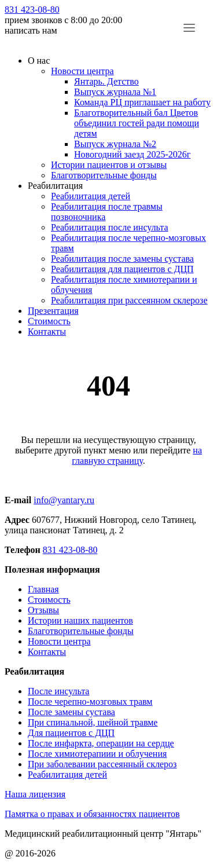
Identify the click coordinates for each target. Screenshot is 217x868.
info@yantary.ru (64, 500)
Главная (43, 589)
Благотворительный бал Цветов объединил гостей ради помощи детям (137, 123)
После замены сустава (71, 712)
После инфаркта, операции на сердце (101, 743)
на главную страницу (137, 455)
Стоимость (49, 321)
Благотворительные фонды (104, 175)
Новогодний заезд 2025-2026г (132, 154)
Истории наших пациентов (80, 620)
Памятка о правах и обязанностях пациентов (92, 814)
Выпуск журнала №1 (115, 92)
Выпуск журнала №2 (115, 144)
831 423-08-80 (32, 10)
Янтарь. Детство (106, 81)
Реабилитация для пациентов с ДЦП (122, 269)
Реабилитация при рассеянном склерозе (129, 300)
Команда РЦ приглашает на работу (142, 102)
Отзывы (43, 610)
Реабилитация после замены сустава (122, 259)
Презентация (53, 311)
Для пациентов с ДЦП (71, 733)
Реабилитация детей (91, 196)
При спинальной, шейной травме (93, 722)
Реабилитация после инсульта (110, 227)
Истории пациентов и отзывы (109, 165)
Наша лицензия (35, 794)
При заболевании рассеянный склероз (102, 764)
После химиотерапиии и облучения (97, 754)
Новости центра (82, 71)
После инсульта (58, 691)
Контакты (47, 332)
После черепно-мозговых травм (90, 702)
